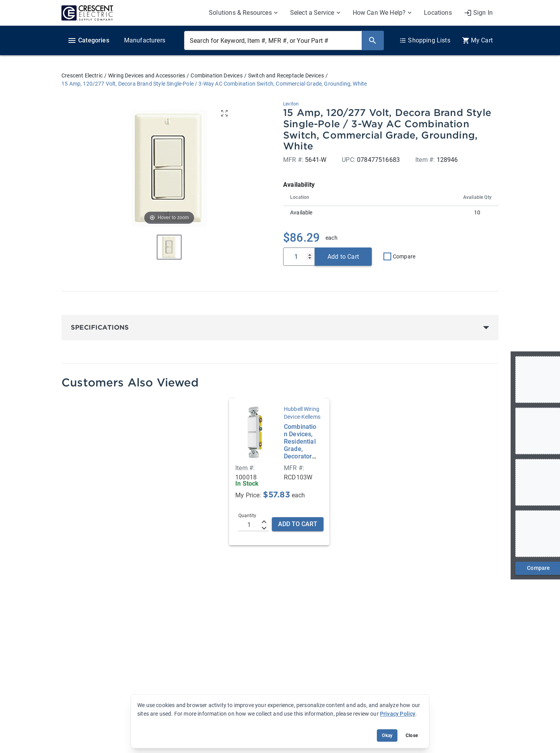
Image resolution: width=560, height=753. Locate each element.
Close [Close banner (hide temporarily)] (412, 735)
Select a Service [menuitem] (312, 13)
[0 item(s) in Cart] (477, 40)
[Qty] (299, 257)
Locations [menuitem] (438, 13)
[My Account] (478, 13)
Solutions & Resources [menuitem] (240, 13)
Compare (404, 256)
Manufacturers (145, 40)
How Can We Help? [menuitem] (379, 13)
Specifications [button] (100, 327)
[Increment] (264, 522)
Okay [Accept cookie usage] (387, 735)
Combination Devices (216, 75)
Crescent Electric (82, 75)
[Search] (373, 40)
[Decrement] (264, 528)
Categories (88, 40)
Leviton (291, 104)
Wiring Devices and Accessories (147, 75)
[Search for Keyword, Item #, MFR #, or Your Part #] (273, 40)
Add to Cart (343, 257)
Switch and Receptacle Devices (286, 75)
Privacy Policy (398, 714)
